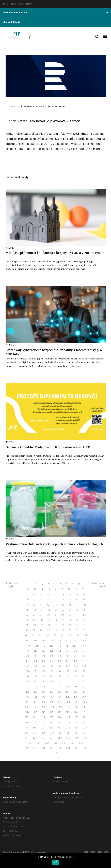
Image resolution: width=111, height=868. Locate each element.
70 (56, 620)
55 (77, 610)
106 (60, 641)
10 (79, 584)
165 (84, 676)
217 (52, 712)
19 (76, 589)
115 (67, 646)
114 (59, 646)
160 (44, 676)
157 (83, 671)
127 (36, 656)
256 (43, 738)
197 (84, 697)
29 (84, 595)
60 (48, 615)
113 (52, 646)
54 (70, 610)
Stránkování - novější (13, 585)
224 (43, 717)
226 (60, 717)
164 (76, 676)
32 (41, 600)
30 (27, 600)
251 (69, 733)
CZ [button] (5, 4)
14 (42, 589)
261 (85, 738)
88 (56, 630)
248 (43, 733)
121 (51, 651)
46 (77, 605)
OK (55, 862)
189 (84, 692)
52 (56, 610)
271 (43, 748)
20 (83, 589)
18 (69, 589)
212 (77, 707)
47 (85, 605)
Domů (12, 106)
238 (26, 728)
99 (70, 635)
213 (84, 707)
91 (77, 630)
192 (43, 697)
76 (34, 625)
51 (49, 610)
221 (84, 712)
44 (63, 605)
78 (49, 625)
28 (77, 595)
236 (76, 723)
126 (28, 656)
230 (27, 723)
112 (44, 646)
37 (77, 600)
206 (27, 707)
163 (68, 676)
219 (68, 712)
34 (55, 600)
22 (34, 595)
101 (85, 635)
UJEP (29, 4)
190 (27, 697)
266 (64, 743)
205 (85, 702)
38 (84, 600)
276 (85, 748)
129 (52, 656)
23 (41, 595)
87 (49, 630)
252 (77, 733)
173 (84, 681)
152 (44, 671)
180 (76, 687)
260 (77, 738)
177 (52, 687)
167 (36, 681)
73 (77, 620)
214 (28, 712)
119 (36, 651)
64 (77, 615)
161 (52, 676)
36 (70, 600)
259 (68, 738)
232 (43, 723)
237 (85, 723)
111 (37, 646)
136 (44, 661)
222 (27, 717)
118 (28, 651)
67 (34, 620)
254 (27, 738)
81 (70, 625)
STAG (13, 4)
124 (75, 651)
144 (43, 666)
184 (44, 692)
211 (69, 707)
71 (63, 620)
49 (35, 610)
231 (35, 723)
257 (52, 738)
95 (40, 635)
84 (27, 630)
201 (51, 702)
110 (29, 646)
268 (81, 743)
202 (59, 702)
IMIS (21, 4)
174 (28, 687)
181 (84, 687)
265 (56, 743)
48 (27, 610)
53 (63, 610)
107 (68, 641)
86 (41, 630)
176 (44, 687)
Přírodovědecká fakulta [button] (56, 13)
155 (67, 671)
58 (34, 615)
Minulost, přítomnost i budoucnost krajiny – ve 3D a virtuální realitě (55, 253)
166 (28, 681)
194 (60, 697)
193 (51, 697)
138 (60, 661)
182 (28, 692)
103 (35, 641)
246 (27, 733)
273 (60, 748)
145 (52, 666)
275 (76, 748)
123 (67, 651)
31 (34, 600)
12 (28, 589)
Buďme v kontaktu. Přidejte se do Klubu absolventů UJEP (48, 447)
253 (85, 733)
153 (51, 671)
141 (84, 661)
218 (60, 712)
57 (27, 615)
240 (43, 728)
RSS (27, 852)
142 (27, 666)
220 (76, 712)
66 (27, 620)
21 (27, 595)
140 (76, 661)
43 (55, 605)
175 (36, 687)
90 (70, 630)
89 (63, 630)
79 (56, 625)
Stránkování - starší (99, 585)
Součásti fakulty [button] (56, 22)
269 (27, 748)
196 (76, 697)
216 (44, 712)
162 (59, 676)
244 (77, 728)
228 (76, 717)
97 (55, 635)
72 (70, 620)
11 (86, 584)
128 (44, 656)
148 (76, 666)
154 (59, 671)
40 (34, 605)
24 (48, 595)
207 (36, 707)
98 (62, 635)
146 (60, 666)
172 (76, 681)
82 (77, 625)
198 (26, 702)
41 (41, 605)
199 (34, 702)
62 (63, 615)
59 (41, 615)
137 (52, 661)
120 (44, 651)
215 (36, 712)
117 (82, 646)
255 (35, 738)
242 (60, 728)
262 (30, 743)
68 (42, 620)
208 (44, 707)
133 (83, 656)
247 (35, 733)
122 (59, 651)
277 (56, 753)
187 (68, 692)
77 (42, 625)
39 (27, 605)
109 (84, 641)
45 (70, 605)
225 (51, 717)
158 (27, 676)
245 (85, 728)
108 (76, 641)
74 (84, 620)
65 (84, 615)
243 (68, 728)
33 (48, 600)
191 (35, 697)
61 (55, 615)
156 (75, 671)
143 (35, 666)
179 (68, 687)
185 (52, 692)
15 (49, 589)
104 (43, 641)
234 (60, 723)
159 (35, 676)
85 (34, 630)
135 (36, 661)
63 (70, 615)
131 (68, 656)
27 (70, 595)
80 (63, 625)
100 (77, 635)
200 (43, 702)
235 (68, 723)
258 (60, 738)
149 (84, 666)
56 (84, 610)
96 (48, 635)
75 (27, 625)
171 (68, 681)
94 (33, 635)
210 (61, 707)
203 (68, 702)
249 (52, 733)
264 (47, 743)
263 (39, 743)
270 (35, 748)
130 (60, 656)
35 (63, 600)
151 (36, 671)
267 (73, 743)
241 (51, 728)
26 (63, 595)
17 (62, 589)
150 (28, 671)
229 (85, 717)
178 (60, 687)
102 (27, 641)
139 (68, 661)
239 (35, 728)
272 (51, 748)
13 (35, 589)
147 (68, 666)
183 (36, 692)
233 (51, 723)
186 (60, 692)
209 (53, 707)
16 (55, 589)
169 (52, 681)
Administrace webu (13, 852)
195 (68, 697)
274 (68, 748)
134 (28, 661)
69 (49, 620)
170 (60, 681)
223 (35, 717)
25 (55, 595)
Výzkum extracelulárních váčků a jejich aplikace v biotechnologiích (54, 544)
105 (52, 641)
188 (76, 692)
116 (75, 646)
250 (60, 733)
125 (83, 651)
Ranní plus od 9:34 (39, 149)
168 (44, 681)
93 (26, 635)
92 (84, 630)
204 (76, 702)
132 (76, 656)
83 (84, 625)
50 (42, 610)
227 (68, 717)
